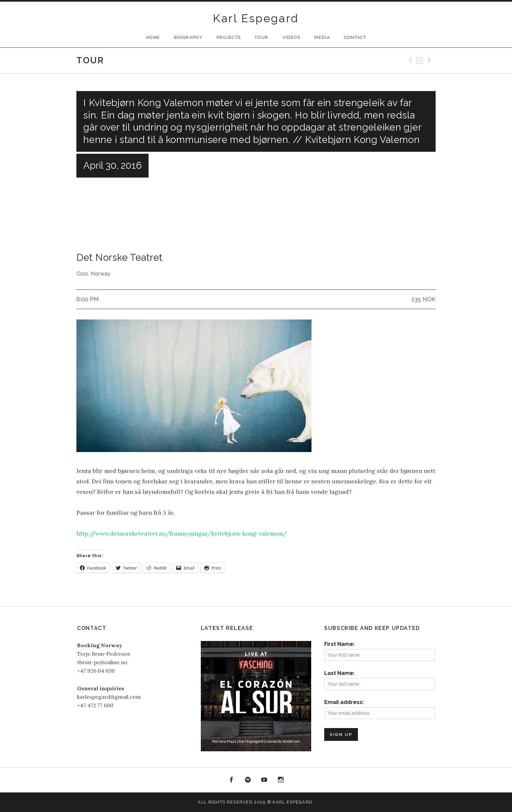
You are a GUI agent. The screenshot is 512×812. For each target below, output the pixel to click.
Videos (292, 37)
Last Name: (339, 673)
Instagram (281, 780)
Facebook (231, 780)
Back (420, 60)
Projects (229, 37)
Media (322, 37)
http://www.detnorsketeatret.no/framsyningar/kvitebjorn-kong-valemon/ (182, 533)
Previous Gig (409, 60)
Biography (188, 37)
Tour (261, 37)
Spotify (248, 780)
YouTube (264, 780)
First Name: (339, 644)
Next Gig (430, 60)
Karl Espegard (256, 18)
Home (153, 37)
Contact (355, 37)
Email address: (344, 702)
